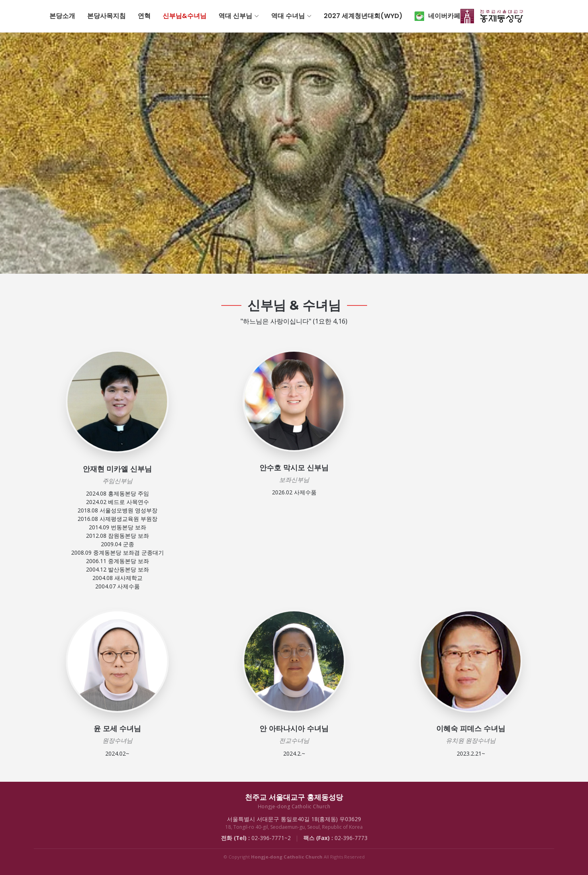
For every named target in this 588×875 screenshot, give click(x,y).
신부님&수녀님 (253, 16)
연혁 (213, 16)
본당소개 (131, 16)
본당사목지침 (175, 16)
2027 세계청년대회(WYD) (432, 16)
